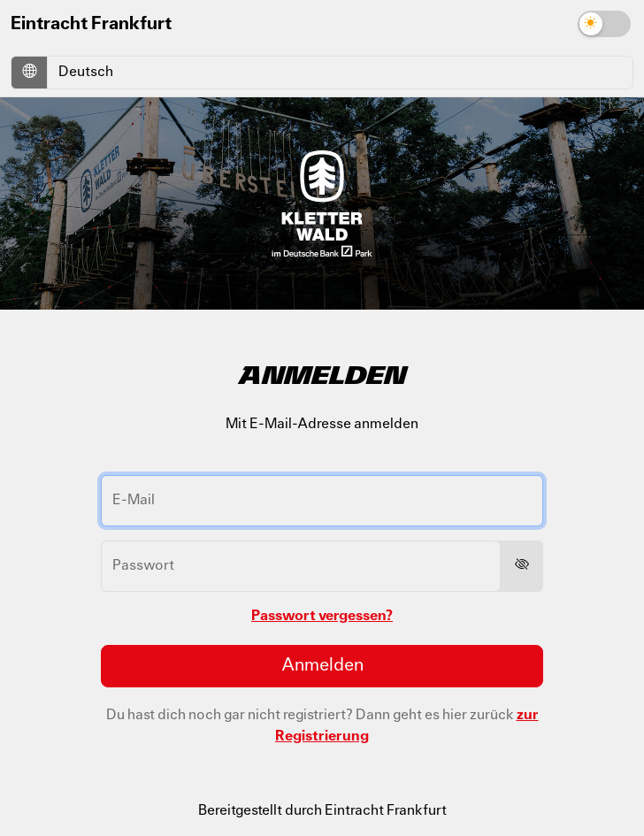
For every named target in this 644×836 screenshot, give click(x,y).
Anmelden (322, 666)
